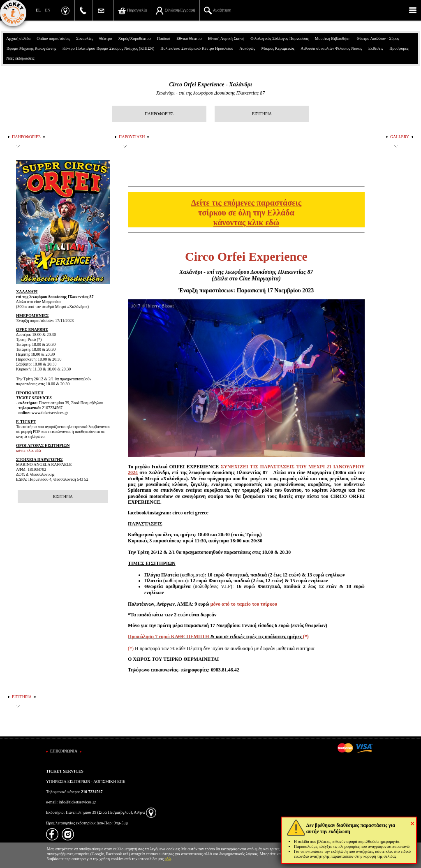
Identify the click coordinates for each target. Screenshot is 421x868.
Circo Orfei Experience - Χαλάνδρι (210, 84)
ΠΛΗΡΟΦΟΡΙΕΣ (159, 114)
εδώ (168, 859)
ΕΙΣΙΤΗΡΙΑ (262, 114)
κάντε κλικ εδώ (29, 450)
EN (47, 10)
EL (38, 10)
